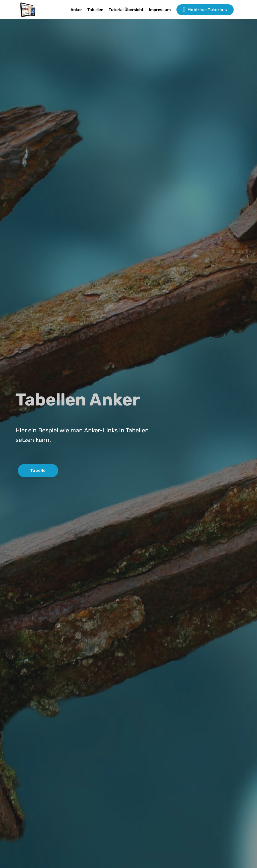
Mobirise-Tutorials (205, 10)
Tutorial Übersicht (126, 10)
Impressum (160, 10)
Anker (76, 10)
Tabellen (95, 10)
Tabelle (38, 470)
